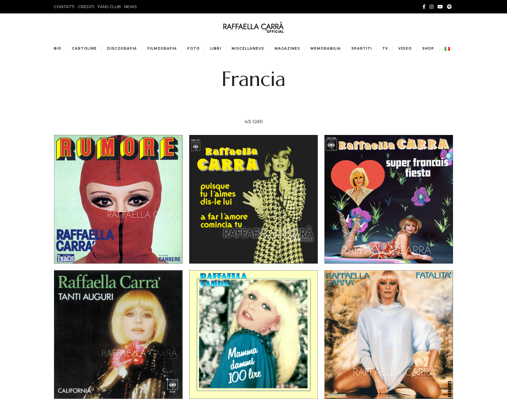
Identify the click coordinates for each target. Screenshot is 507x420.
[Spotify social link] (449, 7)
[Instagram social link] (432, 7)
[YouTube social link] (440, 7)
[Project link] (118, 200)
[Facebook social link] (424, 7)
